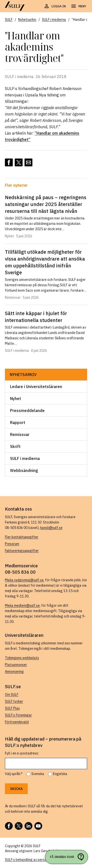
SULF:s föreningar (18, 715)
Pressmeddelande (27, 411)
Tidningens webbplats (22, 658)
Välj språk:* (14, 774)
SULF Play (12, 708)
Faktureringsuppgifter (22, 551)
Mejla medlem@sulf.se (22, 605)
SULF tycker (14, 701)
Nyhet (16, 399)
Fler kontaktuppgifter (22, 537)
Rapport (18, 423)
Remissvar (20, 434)
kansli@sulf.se (51, 528)
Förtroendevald (17, 722)
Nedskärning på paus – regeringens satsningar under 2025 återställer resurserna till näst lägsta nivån (46, 204)
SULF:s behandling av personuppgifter (34, 860)
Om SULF (12, 695)
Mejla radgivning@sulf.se (24, 580)
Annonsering (14, 672)
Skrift (15, 446)
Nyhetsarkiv (23, 375)
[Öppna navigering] (78, 6)
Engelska (60, 774)
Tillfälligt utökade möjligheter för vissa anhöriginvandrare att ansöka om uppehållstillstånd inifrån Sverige (45, 262)
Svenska (38, 774)
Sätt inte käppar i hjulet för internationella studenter (36, 317)
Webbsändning (24, 470)
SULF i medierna (25, 458)
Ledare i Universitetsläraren (36, 387)
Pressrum (12, 544)
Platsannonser (16, 665)
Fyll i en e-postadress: (22, 753)
